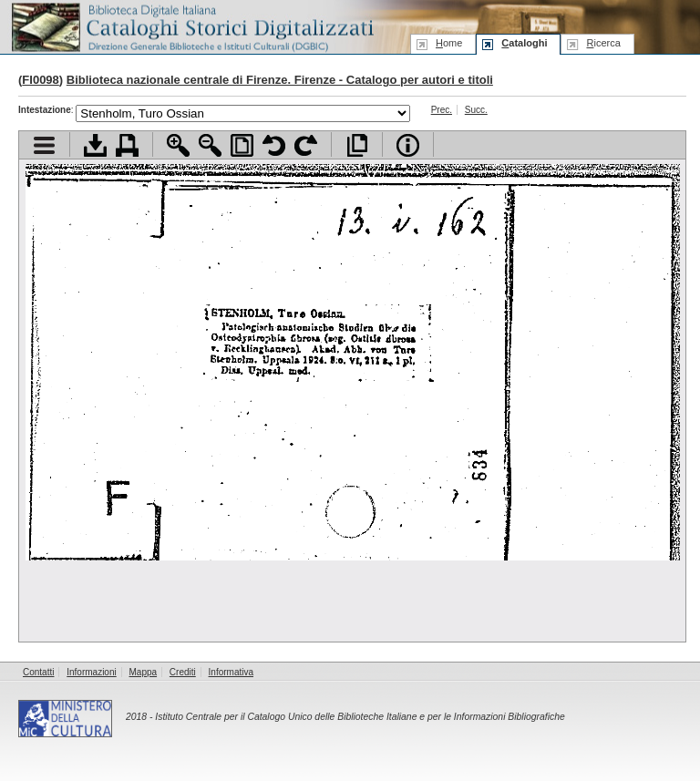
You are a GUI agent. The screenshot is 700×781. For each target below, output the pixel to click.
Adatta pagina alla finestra (242, 145)
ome (449, 43)
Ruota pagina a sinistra (274, 145)
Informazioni (91, 672)
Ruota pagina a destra (306, 145)
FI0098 (40, 80)
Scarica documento (95, 145)
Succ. (476, 110)
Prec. (442, 110)
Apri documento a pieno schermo (357, 145)
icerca (603, 43)
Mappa (144, 672)
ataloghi (524, 43)
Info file (408, 145)
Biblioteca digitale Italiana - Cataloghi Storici (191, 26)
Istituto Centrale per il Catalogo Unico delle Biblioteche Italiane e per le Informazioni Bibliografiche (360, 717)
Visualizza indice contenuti (44, 145)
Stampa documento (127, 145)
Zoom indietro (210, 145)
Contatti (38, 672)
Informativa (231, 672)
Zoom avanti (178, 145)
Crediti (183, 672)
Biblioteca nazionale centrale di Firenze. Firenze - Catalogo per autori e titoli (280, 80)
